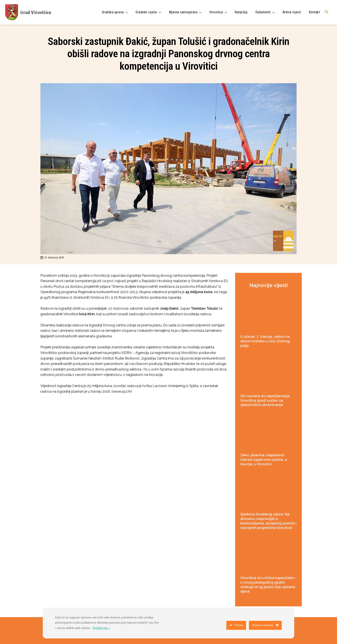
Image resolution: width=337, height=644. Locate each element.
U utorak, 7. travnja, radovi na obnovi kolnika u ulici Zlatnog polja (265, 341)
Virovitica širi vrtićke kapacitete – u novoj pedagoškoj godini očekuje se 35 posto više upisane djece (268, 585)
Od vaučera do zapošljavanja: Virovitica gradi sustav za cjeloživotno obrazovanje (265, 400)
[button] (327, 12)
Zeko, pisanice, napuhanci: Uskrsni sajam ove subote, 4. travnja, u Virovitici (264, 460)
